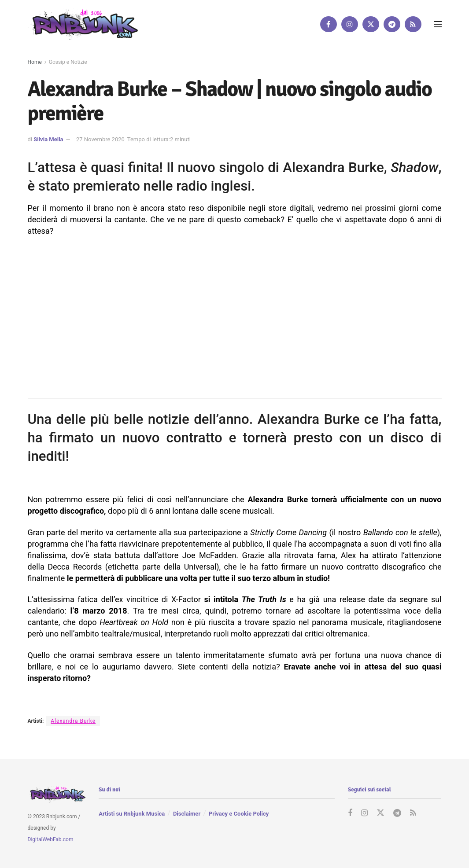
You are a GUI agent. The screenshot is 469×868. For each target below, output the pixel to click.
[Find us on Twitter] (371, 24)
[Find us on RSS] (413, 24)
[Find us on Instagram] (350, 24)
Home (35, 62)
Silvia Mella (48, 139)
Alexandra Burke (73, 721)
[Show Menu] (438, 24)
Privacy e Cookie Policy (239, 814)
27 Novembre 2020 (100, 139)
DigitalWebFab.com (51, 839)
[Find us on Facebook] (329, 24)
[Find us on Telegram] (392, 24)
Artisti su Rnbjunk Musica (132, 814)
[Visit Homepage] (83, 24)
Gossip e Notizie (68, 62)
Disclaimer (187, 814)
